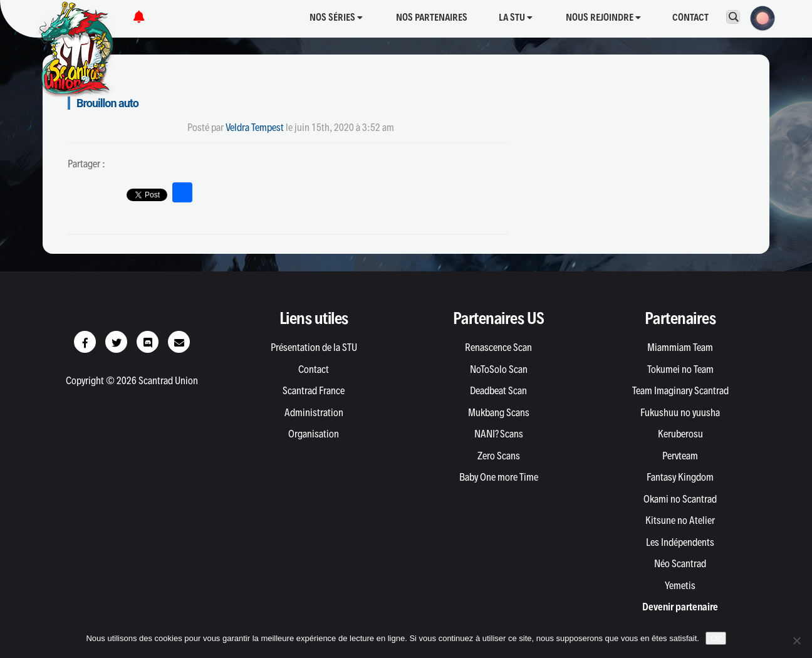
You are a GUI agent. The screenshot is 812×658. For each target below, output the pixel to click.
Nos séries (336, 17)
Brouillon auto (107, 103)
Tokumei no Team (680, 369)
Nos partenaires (432, 17)
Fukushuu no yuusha (680, 412)
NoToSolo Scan (499, 369)
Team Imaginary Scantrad (680, 390)
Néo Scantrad (680, 563)
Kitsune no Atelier (680, 520)
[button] (759, 17)
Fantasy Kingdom (680, 477)
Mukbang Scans (499, 412)
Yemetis (680, 585)
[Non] (796, 640)
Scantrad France (314, 390)
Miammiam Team (680, 347)
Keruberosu (680, 434)
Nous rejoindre (603, 17)
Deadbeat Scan (498, 390)
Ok (716, 638)
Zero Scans (499, 456)
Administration (314, 412)
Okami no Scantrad (680, 499)
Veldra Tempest (255, 127)
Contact (690, 17)
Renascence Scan (498, 347)
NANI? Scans (499, 434)
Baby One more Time (499, 477)
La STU (516, 17)
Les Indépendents (680, 542)
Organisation (314, 434)
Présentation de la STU (314, 347)
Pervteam (680, 456)
